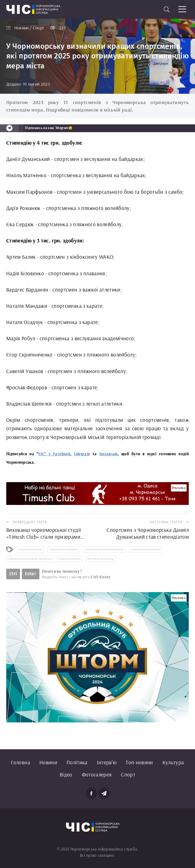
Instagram (109, 454)
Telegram (82, 454)
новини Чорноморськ (70, 559)
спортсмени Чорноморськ (101, 559)
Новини (48, 762)
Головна (20, 762)
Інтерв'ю (107, 762)
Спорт (128, 774)
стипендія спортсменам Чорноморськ (104, 550)
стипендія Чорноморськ (30, 550)
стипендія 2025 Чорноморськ (64, 550)
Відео (66, 774)
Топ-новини (139, 762)
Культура (173, 762)
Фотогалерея (97, 774)
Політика (77, 762)
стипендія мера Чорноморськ (145, 550)
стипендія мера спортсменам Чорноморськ (30, 559)
